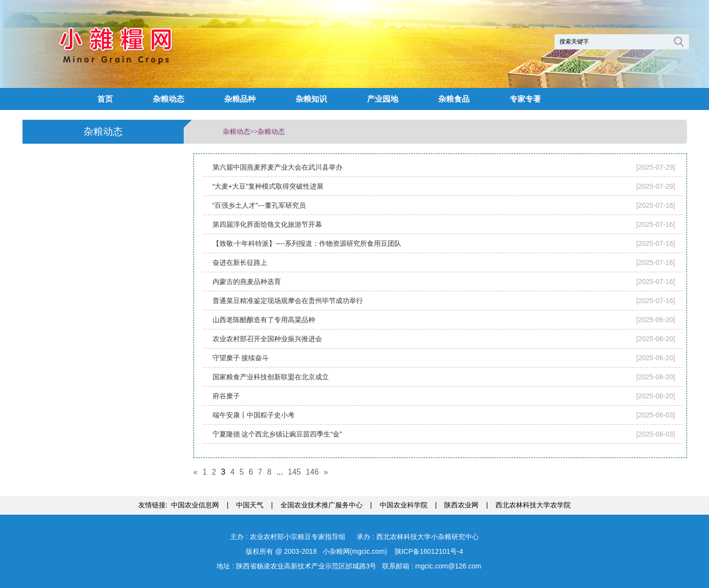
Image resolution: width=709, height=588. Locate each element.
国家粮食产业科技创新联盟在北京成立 (271, 377)
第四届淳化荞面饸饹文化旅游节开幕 (267, 224)
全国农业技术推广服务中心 (322, 505)
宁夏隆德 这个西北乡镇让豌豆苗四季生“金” (277, 434)
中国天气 (250, 505)
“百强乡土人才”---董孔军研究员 (259, 205)
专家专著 (525, 99)
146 (312, 472)
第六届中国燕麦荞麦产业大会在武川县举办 (278, 167)
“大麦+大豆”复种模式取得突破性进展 (268, 186)
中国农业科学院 (404, 505)
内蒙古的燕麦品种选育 (247, 282)
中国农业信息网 (195, 505)
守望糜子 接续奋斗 (241, 358)
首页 (105, 99)
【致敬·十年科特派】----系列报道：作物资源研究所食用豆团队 (307, 243)
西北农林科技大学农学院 (533, 505)
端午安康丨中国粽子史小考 (254, 415)
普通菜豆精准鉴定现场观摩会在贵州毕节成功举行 (288, 301)
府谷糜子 (226, 396)
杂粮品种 (240, 99)
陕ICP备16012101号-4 (428, 551)
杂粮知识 (311, 99)
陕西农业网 (461, 505)
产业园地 (383, 99)
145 (294, 472)
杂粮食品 (454, 99)
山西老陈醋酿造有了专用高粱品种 (264, 320)
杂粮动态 (169, 99)
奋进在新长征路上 (240, 262)
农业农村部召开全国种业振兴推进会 (267, 339)
